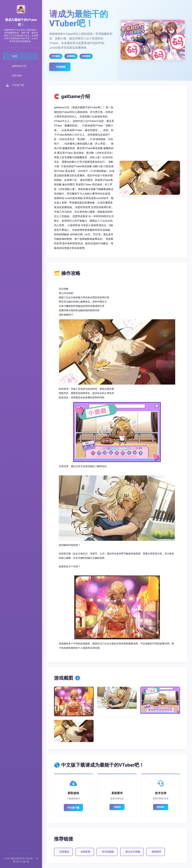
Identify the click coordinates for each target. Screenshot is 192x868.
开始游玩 (61, 67)
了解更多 (117, 807)
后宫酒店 (64, 852)
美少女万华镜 (133, 852)
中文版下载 (73, 808)
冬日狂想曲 (108, 852)
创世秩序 (156, 852)
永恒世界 (85, 852)
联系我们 (161, 807)
